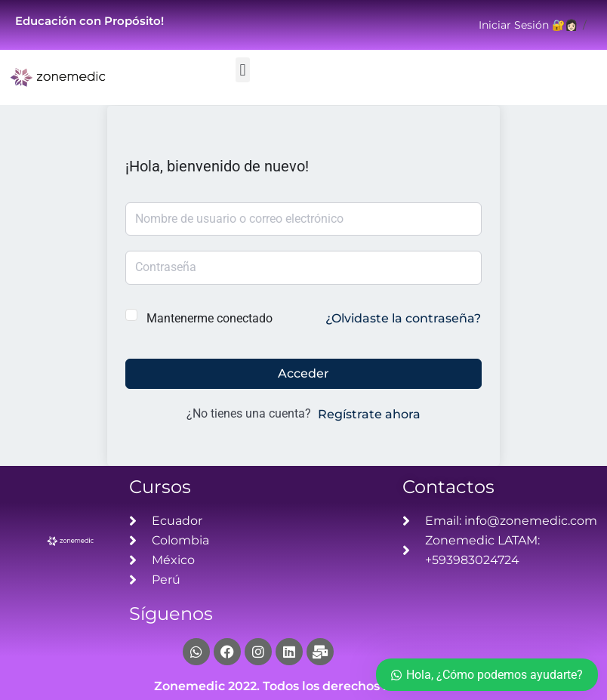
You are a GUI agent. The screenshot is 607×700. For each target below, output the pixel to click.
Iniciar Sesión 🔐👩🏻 (528, 25)
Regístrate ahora (369, 414)
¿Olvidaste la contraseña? (403, 318)
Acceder (303, 373)
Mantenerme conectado (210, 318)
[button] (243, 70)
